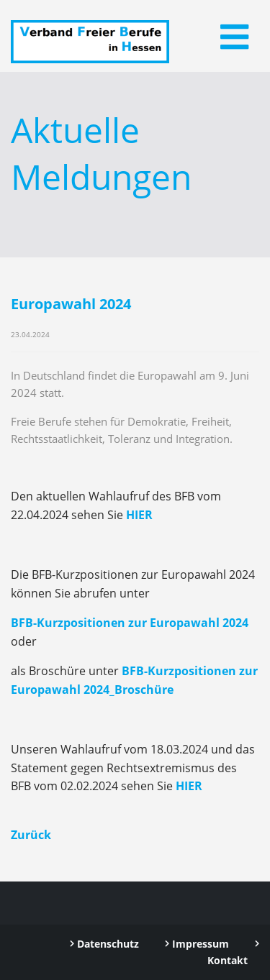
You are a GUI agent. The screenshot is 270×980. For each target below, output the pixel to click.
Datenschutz (104, 944)
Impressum (197, 944)
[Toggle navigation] (234, 37)
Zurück (31, 835)
